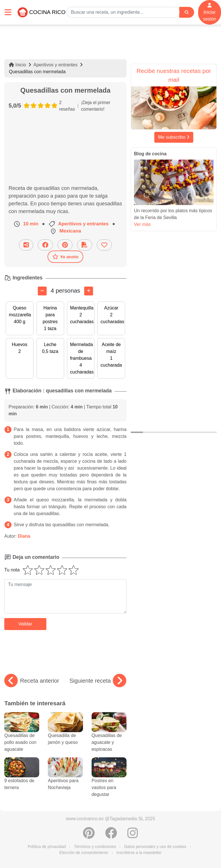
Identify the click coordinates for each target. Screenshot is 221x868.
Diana (24, 536)
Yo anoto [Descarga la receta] (65, 257)
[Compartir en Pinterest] (65, 245)
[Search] (187, 12)
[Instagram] (133, 836)
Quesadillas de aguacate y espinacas (109, 736)
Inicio (17, 65)
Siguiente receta (98, 681)
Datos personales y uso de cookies (155, 847)
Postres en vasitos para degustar (109, 781)
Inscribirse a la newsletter (139, 853)
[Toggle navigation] (8, 12)
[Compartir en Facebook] (45, 245)
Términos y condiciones (95, 847)
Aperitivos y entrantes (56, 65)
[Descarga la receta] (85, 245)
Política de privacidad (47, 847)
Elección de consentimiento (84, 853)
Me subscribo (174, 137)
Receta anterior (32, 681)
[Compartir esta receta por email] (26, 245)
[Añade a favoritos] (104, 245)
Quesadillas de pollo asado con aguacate (22, 736)
